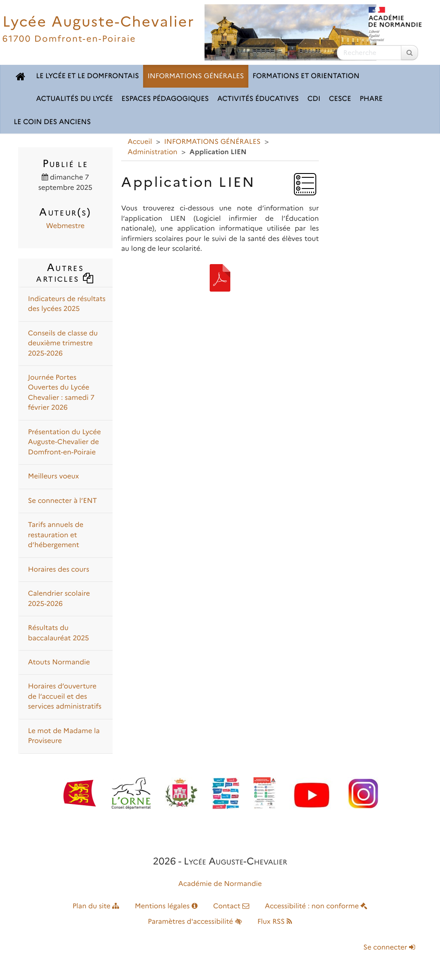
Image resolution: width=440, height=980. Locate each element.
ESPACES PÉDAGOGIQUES (165, 99)
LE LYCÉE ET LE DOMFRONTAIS (87, 76)
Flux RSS (275, 922)
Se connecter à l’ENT (63, 501)
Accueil (140, 142)
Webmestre (65, 226)
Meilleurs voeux (53, 476)
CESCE (340, 99)
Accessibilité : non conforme (316, 906)
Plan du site (96, 906)
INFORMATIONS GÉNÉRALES (196, 76)
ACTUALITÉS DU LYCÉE (75, 99)
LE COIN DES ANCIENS (52, 122)
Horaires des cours (59, 570)
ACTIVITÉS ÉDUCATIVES (258, 99)
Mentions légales (166, 906)
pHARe (371, 99)
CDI (314, 99)
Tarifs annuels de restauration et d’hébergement (56, 535)
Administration (153, 152)
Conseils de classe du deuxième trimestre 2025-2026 (63, 344)
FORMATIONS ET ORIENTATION (306, 76)
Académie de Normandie (220, 884)
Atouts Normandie (59, 662)
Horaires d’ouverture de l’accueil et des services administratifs (65, 697)
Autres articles (65, 272)
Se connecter (389, 948)
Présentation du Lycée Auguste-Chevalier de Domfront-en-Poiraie (64, 442)
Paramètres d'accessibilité (195, 922)
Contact (231, 906)
